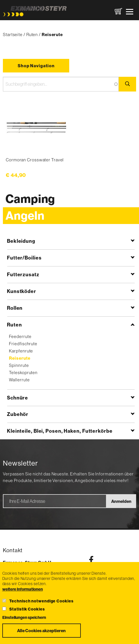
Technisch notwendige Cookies (41, 601)
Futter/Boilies (24, 258)
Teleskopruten (23, 373)
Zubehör (18, 414)
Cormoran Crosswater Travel (35, 160)
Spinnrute (19, 365)
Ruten (32, 34)
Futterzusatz (23, 274)
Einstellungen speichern (24, 617)
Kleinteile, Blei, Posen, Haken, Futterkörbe (60, 431)
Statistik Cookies (27, 609)
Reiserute (20, 358)
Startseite (13, 34)
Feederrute (20, 336)
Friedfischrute (23, 344)
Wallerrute (19, 380)
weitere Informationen (23, 589)
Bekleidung (21, 241)
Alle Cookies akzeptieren (41, 631)
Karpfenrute (21, 351)
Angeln (25, 215)
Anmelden (121, 501)
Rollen (15, 308)
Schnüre (18, 398)
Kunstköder (22, 291)
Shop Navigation (36, 66)
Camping (30, 199)
